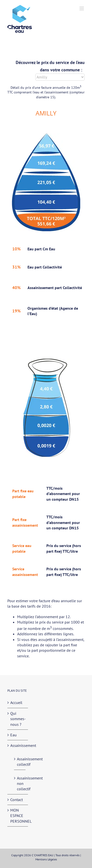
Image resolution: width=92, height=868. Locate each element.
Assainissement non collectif (20, 784)
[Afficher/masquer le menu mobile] (82, 8)
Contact (17, 800)
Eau (13, 735)
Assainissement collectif (20, 762)
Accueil (16, 702)
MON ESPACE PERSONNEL (18, 816)
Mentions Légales (46, 859)
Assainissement (18, 745)
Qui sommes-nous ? (18, 719)
